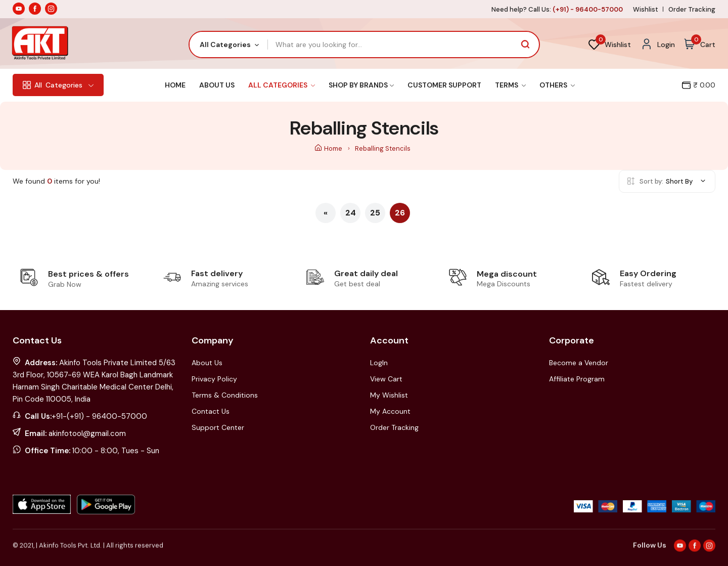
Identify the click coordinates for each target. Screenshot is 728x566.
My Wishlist (389, 395)
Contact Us (211, 411)
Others (557, 85)
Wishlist (646, 9)
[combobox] (229, 45)
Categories (58, 85)
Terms (510, 85)
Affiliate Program (577, 379)
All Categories (282, 85)
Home (175, 85)
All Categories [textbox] (225, 45)
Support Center (218, 427)
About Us (217, 85)
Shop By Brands (361, 85)
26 (400, 213)
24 (351, 213)
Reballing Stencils (383, 148)
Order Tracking (692, 9)
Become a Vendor (579, 363)
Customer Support (444, 85)
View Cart (386, 379)
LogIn (379, 363)
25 (375, 213)
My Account (390, 411)
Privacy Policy (214, 379)
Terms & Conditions (225, 395)
